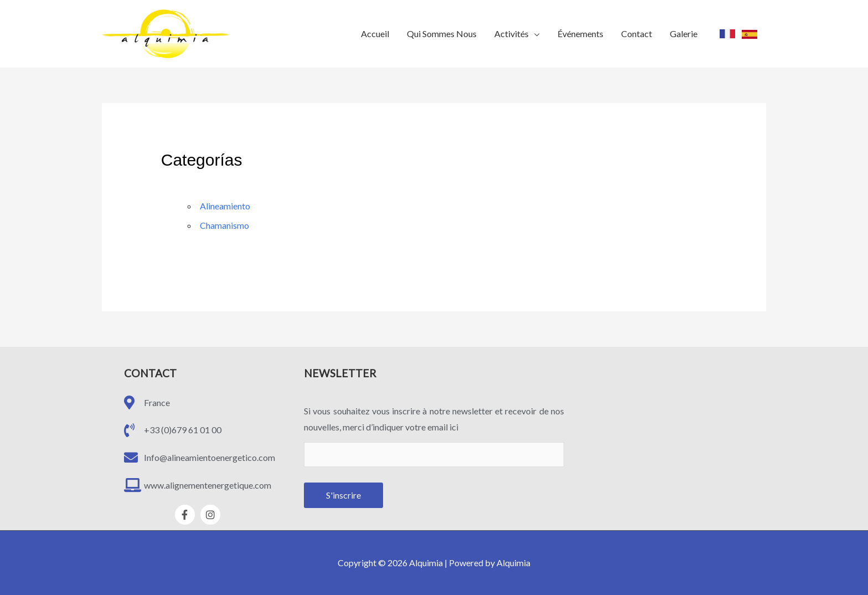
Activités (512, 34)
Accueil (375, 34)
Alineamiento (225, 206)
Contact (637, 34)
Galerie (684, 34)
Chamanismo (224, 225)
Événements (580, 34)
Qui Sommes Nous (442, 34)
